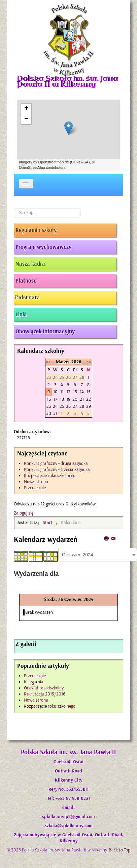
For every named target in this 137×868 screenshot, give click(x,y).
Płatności (27, 281)
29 (89, 406)
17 (55, 399)
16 (49, 399)
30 (49, 413)
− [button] (26, 119)
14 (82, 392)
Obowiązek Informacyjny (45, 332)
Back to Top (119, 850)
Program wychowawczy (43, 247)
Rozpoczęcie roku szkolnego (50, 706)
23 (49, 406)
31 (55, 413)
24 (55, 406)
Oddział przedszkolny (44, 688)
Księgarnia (34, 682)
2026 (76, 362)
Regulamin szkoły (36, 230)
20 (75, 399)
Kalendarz (28, 298)
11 (62, 392)
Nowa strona (36, 700)
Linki (21, 315)
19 (68, 399)
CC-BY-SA (80, 162)
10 (55, 392)
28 (82, 406)
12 (68, 392)
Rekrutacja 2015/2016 (45, 694)
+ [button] (26, 109)
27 (75, 406)
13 (75, 392)
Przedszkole (35, 676)
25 (62, 406)
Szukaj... (14, 208)
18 (62, 399)
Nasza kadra (30, 264)
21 (82, 399)
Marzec (63, 362)
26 (68, 406)
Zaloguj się (24, 513)
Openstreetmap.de (53, 162)
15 (89, 392)
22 (89, 399)
